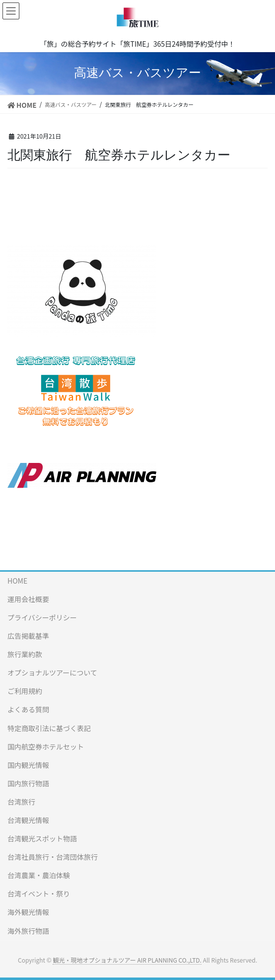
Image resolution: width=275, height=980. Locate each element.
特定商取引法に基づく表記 (49, 728)
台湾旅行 (21, 802)
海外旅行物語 (28, 931)
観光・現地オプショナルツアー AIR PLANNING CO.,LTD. (127, 960)
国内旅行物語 (28, 783)
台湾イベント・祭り (39, 894)
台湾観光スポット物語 (42, 838)
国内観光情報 (28, 765)
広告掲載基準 (28, 636)
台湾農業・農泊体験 (39, 875)
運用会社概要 (28, 599)
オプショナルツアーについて (52, 673)
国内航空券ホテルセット (46, 747)
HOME (17, 581)
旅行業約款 (25, 654)
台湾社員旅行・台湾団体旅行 (53, 857)
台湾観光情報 (28, 820)
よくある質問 (28, 709)
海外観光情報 (28, 912)
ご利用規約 (25, 691)
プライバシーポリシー (42, 617)
